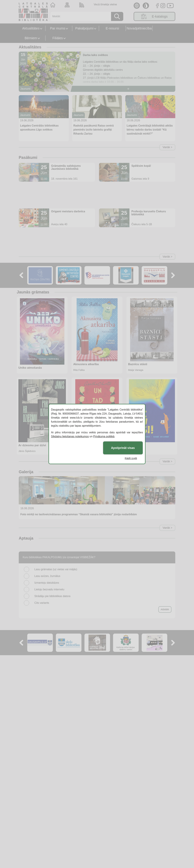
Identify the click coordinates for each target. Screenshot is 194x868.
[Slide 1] (128, 89)
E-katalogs (155, 16)
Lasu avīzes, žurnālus (47, 576)
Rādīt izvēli (131, 458)
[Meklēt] (80, 16)
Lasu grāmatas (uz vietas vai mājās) (56, 569)
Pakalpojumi (84, 28)
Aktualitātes (31, 28)
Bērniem (31, 38)
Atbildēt (165, 609)
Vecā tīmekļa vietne (105, 4)
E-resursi (112, 28)
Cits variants (42, 603)
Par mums (58, 28)
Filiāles (58, 38)
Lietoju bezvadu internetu (49, 589)
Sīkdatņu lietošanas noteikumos (70, 436)
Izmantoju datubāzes (47, 583)
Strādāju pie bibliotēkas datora (52, 596)
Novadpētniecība (139, 28)
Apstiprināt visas (123, 448)
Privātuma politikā (104, 436)
